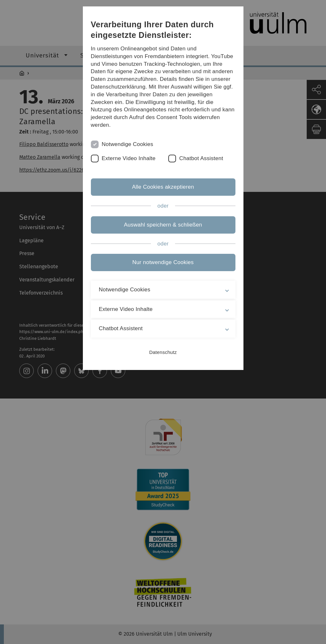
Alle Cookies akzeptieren (163, 187)
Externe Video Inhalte (129, 158)
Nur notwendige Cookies (163, 262)
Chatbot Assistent (201, 158)
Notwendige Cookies (128, 144)
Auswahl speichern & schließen (163, 225)
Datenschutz (163, 352)
